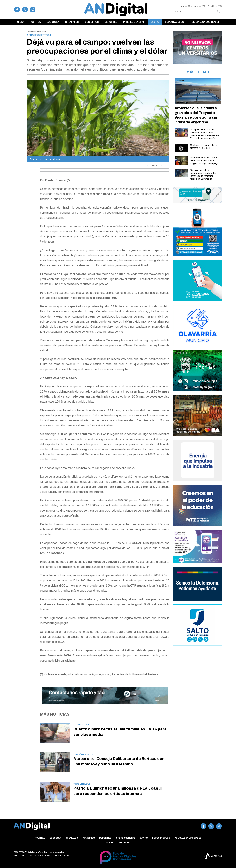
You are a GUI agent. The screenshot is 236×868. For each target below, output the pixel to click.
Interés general (134, 22)
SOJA (160, 166)
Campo (155, 22)
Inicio (20, 22)
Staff (110, 842)
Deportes (111, 22)
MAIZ (155, 166)
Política (35, 22)
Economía (53, 22)
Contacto (124, 842)
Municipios (92, 22)
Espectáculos (174, 22)
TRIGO (166, 166)
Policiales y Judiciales (205, 22)
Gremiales (72, 22)
